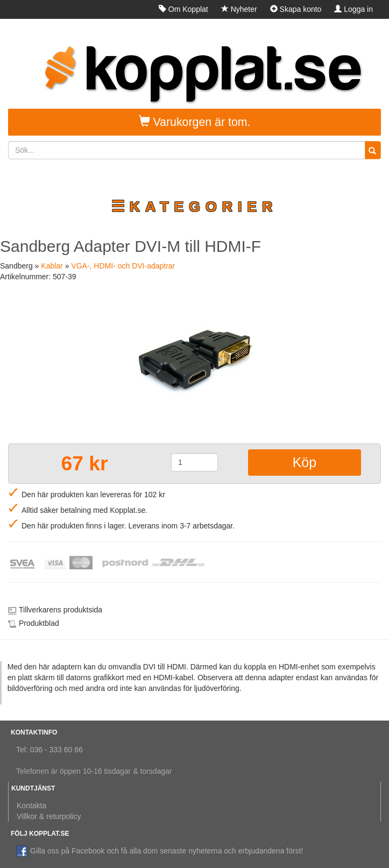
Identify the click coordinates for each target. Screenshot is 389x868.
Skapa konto (296, 9)
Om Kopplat (183, 9)
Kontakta (31, 806)
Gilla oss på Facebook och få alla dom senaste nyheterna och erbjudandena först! (160, 851)
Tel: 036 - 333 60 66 (49, 750)
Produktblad (39, 623)
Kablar (52, 266)
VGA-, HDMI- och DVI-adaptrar (123, 266)
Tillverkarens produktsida (61, 610)
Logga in (353, 9)
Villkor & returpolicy (49, 816)
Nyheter (239, 9)
